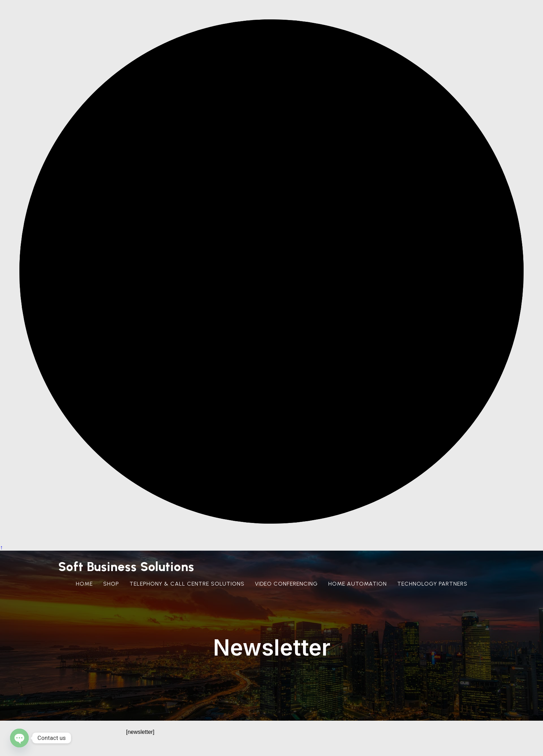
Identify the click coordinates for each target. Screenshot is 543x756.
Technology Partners (432, 584)
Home (84, 584)
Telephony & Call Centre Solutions (187, 584)
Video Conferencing (286, 584)
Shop (111, 584)
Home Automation (358, 584)
